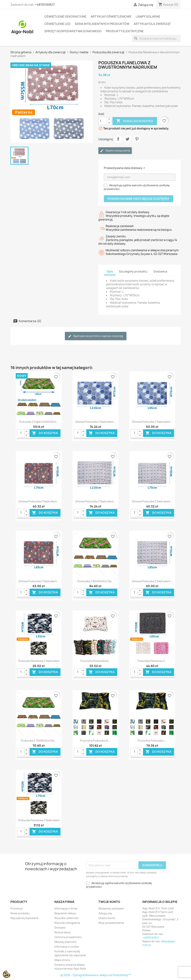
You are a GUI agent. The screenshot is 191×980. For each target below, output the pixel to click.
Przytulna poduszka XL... (95, 741)
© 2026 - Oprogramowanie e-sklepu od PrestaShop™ (96, 975)
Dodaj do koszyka (135, 121)
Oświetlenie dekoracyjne (65, 16)
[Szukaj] (156, 38)
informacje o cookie (67, 947)
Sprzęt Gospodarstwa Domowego (73, 31)
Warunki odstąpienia (67, 923)
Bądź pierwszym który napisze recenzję (96, 336)
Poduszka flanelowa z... (152, 661)
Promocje (16, 908)
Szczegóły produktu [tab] (133, 272)
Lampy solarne (148, 16)
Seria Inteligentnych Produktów (102, 24)
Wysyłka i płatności (66, 918)
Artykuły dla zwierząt (152, 24)
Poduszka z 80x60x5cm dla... (95, 581)
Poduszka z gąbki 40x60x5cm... (39, 422)
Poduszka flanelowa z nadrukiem (39, 661)
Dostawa (60, 928)
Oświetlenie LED (57, 24)
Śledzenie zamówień (111, 908)
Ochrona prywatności (68, 937)
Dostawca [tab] (160, 272)
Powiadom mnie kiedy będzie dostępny (139, 199)
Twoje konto (109, 902)
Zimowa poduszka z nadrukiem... (95, 422)
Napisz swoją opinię (115, 151)
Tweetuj (127, 139)
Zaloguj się (105, 913)
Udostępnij (118, 139)
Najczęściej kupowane (24, 918)
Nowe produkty (20, 913)
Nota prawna (62, 932)
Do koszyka (45, 433)
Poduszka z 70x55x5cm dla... (39, 741)
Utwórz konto (107, 918)
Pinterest (137, 139)
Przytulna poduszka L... (152, 741)
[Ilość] (103, 121)
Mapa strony (62, 960)
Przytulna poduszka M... (95, 661)
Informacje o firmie (66, 908)
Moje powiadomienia (111, 923)
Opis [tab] (110, 272)
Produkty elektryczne (125, 31)
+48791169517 (45, 5)
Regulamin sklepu (65, 913)
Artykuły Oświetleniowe (111, 16)
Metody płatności (65, 942)
